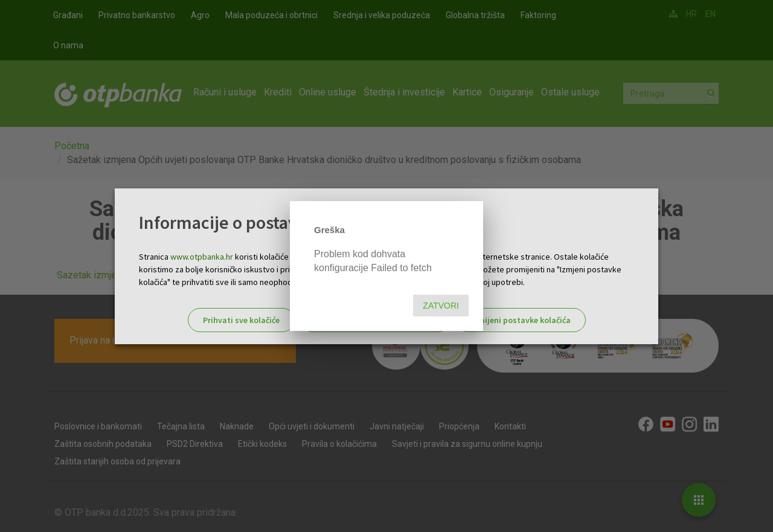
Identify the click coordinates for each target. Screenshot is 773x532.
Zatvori (441, 306)
